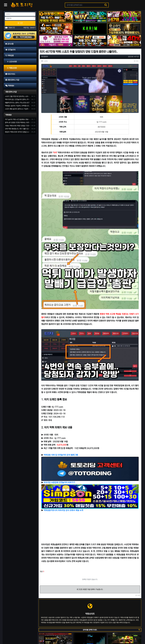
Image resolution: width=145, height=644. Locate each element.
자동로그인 (12, 28)
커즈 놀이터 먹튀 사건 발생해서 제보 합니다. (18, 119)
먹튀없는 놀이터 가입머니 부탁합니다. (17, 106)
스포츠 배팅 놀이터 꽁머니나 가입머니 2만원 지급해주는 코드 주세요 (18, 109)
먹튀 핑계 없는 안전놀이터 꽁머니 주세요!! (18, 99)
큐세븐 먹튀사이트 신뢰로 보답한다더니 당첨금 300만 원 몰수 (125, 588)
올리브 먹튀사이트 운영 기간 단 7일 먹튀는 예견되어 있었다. (125, 561)
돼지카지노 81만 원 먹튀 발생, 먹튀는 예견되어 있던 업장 (55, 588)
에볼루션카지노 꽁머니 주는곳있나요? (17, 103)
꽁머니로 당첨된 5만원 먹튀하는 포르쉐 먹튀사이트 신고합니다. (18, 123)
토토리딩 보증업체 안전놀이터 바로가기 (59, 397)
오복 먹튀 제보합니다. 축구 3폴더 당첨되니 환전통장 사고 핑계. (18, 129)
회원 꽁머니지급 (11, 92)
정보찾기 (33, 28)
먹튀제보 (9, 115)
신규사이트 (12, 62)
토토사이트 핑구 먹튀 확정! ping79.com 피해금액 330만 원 (89, 616)
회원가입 (26, 28)
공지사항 (8, 635)
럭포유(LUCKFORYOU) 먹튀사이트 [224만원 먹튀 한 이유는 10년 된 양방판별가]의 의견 (90, 588)
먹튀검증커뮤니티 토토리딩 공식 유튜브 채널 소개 (63, 417)
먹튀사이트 (12, 68)
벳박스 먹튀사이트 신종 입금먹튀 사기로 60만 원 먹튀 (54, 616)
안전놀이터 (17, 635)
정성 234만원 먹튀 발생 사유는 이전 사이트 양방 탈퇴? (124, 616)
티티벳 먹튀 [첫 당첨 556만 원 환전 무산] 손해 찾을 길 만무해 (90, 561)
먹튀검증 (26, 635)
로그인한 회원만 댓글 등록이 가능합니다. (90, 496)
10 (105, 625)
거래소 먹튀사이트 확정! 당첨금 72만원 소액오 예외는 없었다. (18, 126)
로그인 (20, 23)
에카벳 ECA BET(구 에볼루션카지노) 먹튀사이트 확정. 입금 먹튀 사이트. (55, 561)
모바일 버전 (135, 635)
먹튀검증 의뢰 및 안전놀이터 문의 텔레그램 (61, 378)
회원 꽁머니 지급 (46, 635)
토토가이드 (35, 635)
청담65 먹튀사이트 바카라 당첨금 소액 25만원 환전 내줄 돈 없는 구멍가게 (18, 132)
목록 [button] (136, 61)
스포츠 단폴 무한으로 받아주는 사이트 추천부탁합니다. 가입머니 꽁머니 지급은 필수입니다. (18, 96)
